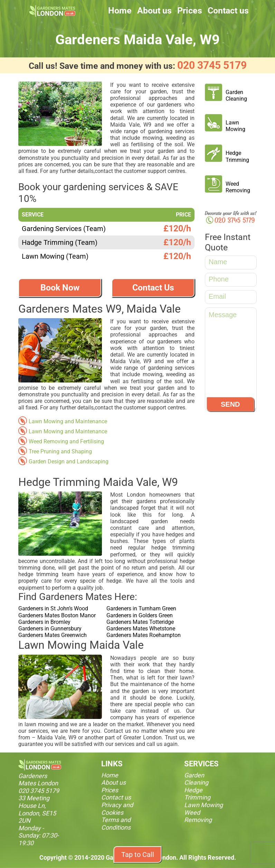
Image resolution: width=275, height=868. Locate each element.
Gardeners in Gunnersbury (50, 629)
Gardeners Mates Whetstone (141, 629)
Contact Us (153, 288)
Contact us (228, 11)
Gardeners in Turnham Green (141, 608)
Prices (190, 11)
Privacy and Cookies (117, 809)
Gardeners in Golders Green (140, 615)
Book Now (60, 288)
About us (154, 11)
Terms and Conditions (116, 824)
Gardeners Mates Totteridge (140, 622)
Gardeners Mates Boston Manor (57, 615)
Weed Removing (238, 187)
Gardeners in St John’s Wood (53, 608)
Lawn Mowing (235, 126)
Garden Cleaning (236, 95)
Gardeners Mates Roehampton (144, 635)
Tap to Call (138, 855)
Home (120, 11)
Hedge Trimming (237, 156)
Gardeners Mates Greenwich (53, 635)
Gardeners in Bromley (44, 622)
